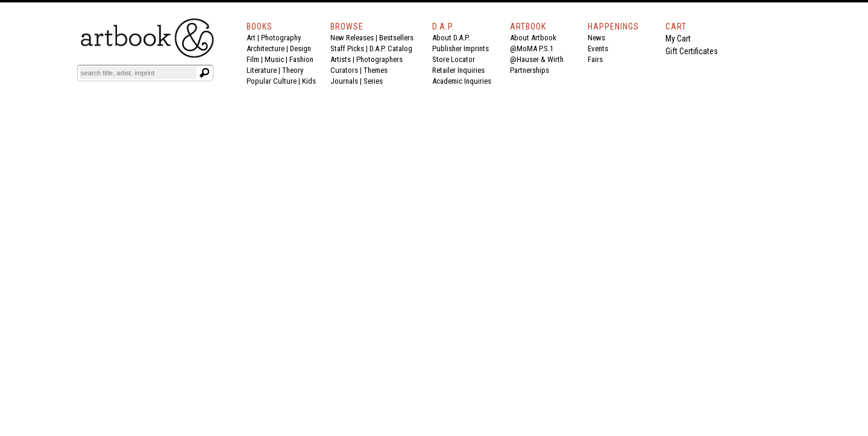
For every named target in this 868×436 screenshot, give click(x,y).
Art (251, 38)
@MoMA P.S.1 (532, 48)
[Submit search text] (204, 73)
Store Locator (454, 59)
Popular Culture (272, 81)
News (596, 38)
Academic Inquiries (462, 81)
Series (373, 81)
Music (274, 59)
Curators (344, 70)
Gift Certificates (692, 51)
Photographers (379, 59)
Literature (262, 70)
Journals (344, 81)
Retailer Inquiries (458, 70)
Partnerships (530, 70)
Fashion (301, 59)
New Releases (352, 38)
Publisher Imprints (461, 48)
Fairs (595, 59)
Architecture (266, 48)
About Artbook (533, 38)
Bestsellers (396, 38)
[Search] (138, 73)
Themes (376, 70)
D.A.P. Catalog (391, 48)
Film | (256, 59)
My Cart (678, 39)
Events (598, 48)
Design (300, 48)
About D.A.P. (451, 38)
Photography (281, 38)
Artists (341, 59)
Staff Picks (347, 48)
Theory (293, 70)
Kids (309, 81)
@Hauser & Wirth (537, 59)
